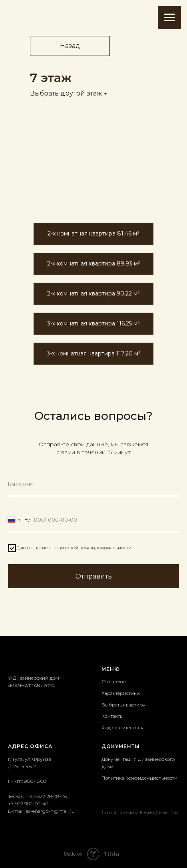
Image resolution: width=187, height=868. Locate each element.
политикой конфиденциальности (92, 548)
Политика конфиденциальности (139, 778)
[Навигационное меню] (169, 18)
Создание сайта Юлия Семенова (140, 812)
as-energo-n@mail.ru (50, 811)
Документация (120, 759)
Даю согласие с (70, 548)
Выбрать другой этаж (66, 93)
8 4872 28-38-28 (48, 796)
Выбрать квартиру (123, 705)
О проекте (114, 681)
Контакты (112, 716)
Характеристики (121, 693)
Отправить (94, 576)
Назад (70, 46)
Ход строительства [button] (123, 727)
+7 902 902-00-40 (28, 803)
